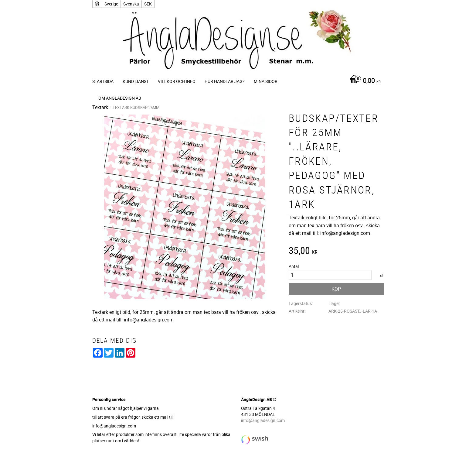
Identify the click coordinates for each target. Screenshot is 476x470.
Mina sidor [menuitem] (266, 81)
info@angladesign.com (263, 420)
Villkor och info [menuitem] (177, 81)
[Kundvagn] (364, 81)
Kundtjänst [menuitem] (136, 81)
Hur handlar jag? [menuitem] (225, 81)
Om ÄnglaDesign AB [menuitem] (120, 98)
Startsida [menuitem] (103, 81)
